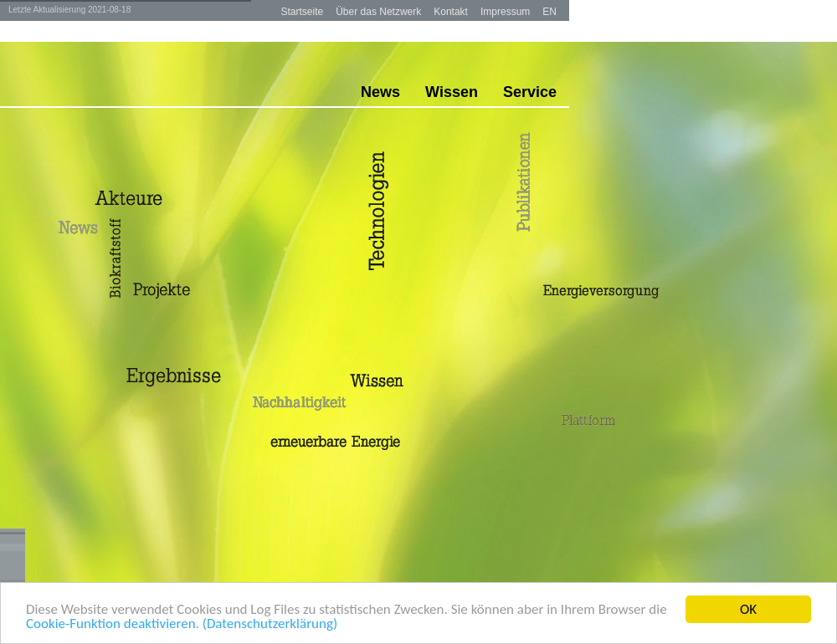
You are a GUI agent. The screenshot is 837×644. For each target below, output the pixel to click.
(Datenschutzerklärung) (270, 624)
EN (549, 12)
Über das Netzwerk (378, 12)
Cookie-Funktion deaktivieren (111, 624)
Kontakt (451, 12)
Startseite (302, 12)
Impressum (505, 12)
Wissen (452, 92)
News (380, 92)
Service (530, 92)
